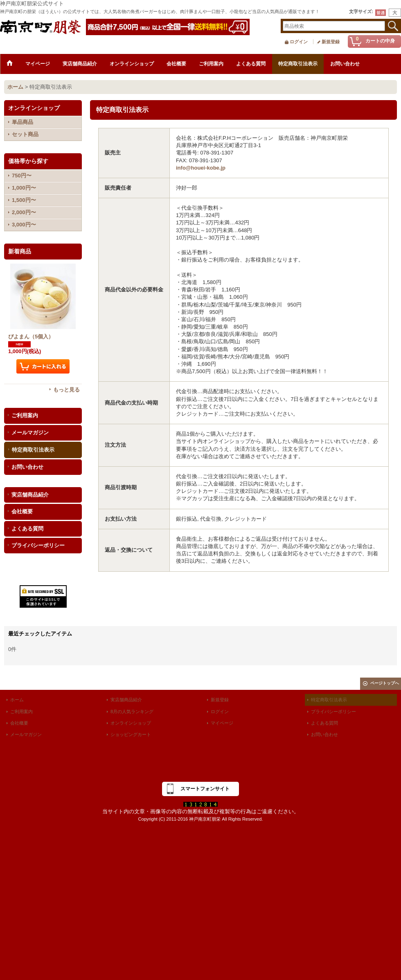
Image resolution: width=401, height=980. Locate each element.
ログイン (299, 42)
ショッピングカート (131, 734)
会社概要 (22, 511)
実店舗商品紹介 (30, 495)
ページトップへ (385, 683)
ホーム (17, 700)
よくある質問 (27, 529)
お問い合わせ (27, 467)
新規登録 (331, 42)
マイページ (222, 723)
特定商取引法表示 (33, 450)
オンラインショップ (131, 723)
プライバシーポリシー (38, 545)
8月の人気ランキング (132, 712)
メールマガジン (30, 433)
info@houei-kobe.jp (201, 168)
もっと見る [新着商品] (66, 390)
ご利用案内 (25, 415)
